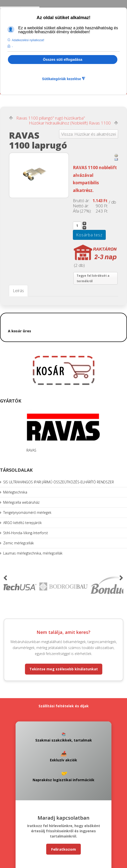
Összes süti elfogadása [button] (63, 60)
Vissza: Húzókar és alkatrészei (89, 134)
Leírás (18, 291)
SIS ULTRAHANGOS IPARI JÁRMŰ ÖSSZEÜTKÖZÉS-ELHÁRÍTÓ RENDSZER (59, 482)
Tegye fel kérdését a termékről (93, 278)
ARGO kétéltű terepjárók (22, 523)
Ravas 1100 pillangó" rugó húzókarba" (51, 118)
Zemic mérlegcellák (19, 543)
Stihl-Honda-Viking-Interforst (26, 533)
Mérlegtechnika (15, 492)
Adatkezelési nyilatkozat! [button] (28, 40)
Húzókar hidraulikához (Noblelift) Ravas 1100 (70, 123)
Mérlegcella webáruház (21, 502)
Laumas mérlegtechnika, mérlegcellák (33, 553)
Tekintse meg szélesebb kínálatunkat (64, 669)
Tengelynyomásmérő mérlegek (27, 512)
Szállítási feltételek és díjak (64, 706)
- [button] (12, 47)
